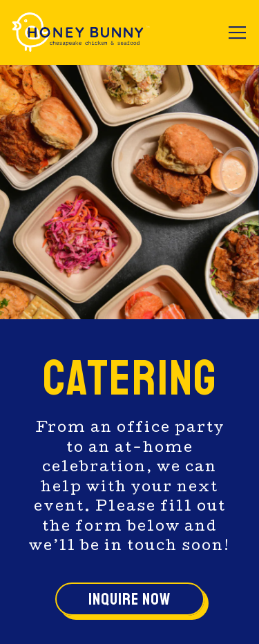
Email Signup (129, 621)
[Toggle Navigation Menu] (237, 32)
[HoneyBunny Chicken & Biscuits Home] (81, 32)
